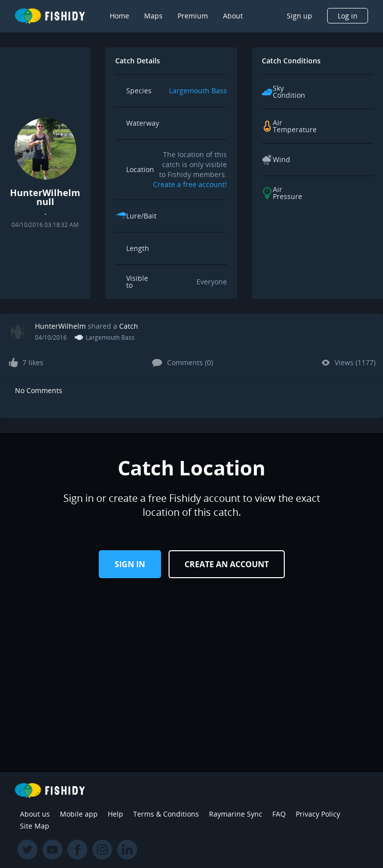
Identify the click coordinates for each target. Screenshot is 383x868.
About (233, 16)
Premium (193, 16)
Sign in (130, 564)
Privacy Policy (318, 814)
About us (35, 814)
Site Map (35, 826)
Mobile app (79, 814)
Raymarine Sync (236, 814)
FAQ (279, 814)
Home (119, 16)
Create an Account (227, 564)
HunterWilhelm (60, 326)
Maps (153, 16)
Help (115, 814)
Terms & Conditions (166, 814)
